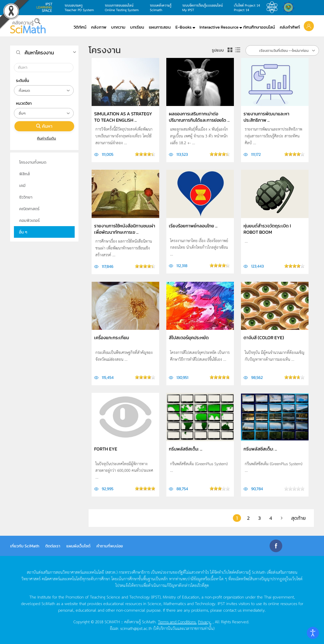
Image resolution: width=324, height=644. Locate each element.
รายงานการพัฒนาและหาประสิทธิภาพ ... (266, 117)
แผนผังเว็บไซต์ (78, 546)
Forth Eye (106, 449)
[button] (309, 26)
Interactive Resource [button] (219, 27)
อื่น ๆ (23, 232)
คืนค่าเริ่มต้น (44, 138)
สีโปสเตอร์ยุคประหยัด (189, 338)
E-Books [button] (184, 27)
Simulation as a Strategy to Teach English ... (123, 117)
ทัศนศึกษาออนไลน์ (259, 27)
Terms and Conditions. (177, 621)
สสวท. (273, 7)
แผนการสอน (160, 27)
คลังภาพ (99, 27)
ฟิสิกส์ (25, 174)
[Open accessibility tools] (313, 633)
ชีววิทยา (26, 197)
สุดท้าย (298, 518)
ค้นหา (44, 126)
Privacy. (205, 621)
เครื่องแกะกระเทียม (112, 338)
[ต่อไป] (282, 518)
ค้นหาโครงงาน (39, 53)
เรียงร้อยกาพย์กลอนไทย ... (193, 226)
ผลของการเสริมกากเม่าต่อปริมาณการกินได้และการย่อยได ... (199, 117)
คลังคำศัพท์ (290, 27)
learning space (46, 7)
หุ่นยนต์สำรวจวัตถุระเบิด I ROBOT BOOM (267, 229)
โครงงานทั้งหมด (33, 162)
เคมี (22, 185)
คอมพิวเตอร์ (29, 220)
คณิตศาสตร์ (29, 209)
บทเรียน (137, 27)
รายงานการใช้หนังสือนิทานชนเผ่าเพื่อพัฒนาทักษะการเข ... (125, 229)
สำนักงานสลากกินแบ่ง (290, 7)
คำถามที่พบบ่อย (110, 546)
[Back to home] (28, 26)
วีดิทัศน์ (80, 27)
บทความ (118, 27)
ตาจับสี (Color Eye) (264, 338)
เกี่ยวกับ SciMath (25, 546)
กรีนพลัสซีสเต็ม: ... (186, 449)
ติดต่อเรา (53, 546)
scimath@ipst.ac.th (136, 628)
